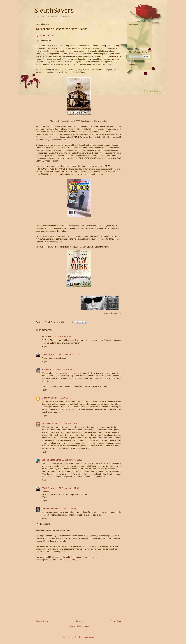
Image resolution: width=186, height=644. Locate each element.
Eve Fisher (47, 369)
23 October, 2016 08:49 (70, 509)
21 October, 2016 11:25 (72, 460)
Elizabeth (46, 398)
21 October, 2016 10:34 (67, 423)
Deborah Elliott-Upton (52, 460)
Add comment (43, 524)
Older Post (116, 621)
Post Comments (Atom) (85, 637)
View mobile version (79, 626)
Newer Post (42, 621)
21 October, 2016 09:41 (61, 398)
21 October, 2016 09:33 (62, 369)
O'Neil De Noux (49, 354)
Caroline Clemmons (51, 509)
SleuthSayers (54, 10)
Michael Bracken (49, 423)
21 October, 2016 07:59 (61, 337)
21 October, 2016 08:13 (69, 354)
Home (79, 621)
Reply (44, 346)
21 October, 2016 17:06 (69, 488)
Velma (47, 538)
